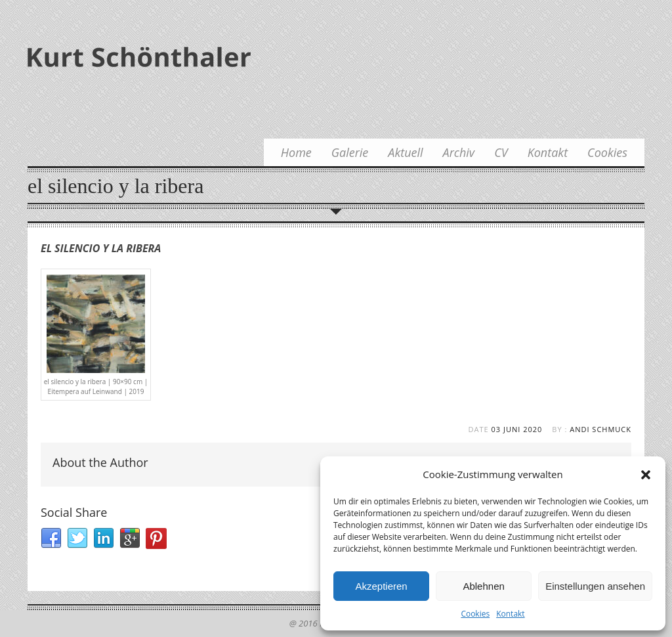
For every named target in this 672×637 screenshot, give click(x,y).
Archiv (459, 152)
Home (296, 152)
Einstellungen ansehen (595, 586)
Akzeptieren (381, 586)
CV (501, 152)
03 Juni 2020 (517, 429)
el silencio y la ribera (101, 248)
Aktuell (405, 152)
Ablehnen (483, 586)
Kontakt (510, 614)
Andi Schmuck (600, 429)
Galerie (350, 152)
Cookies (475, 614)
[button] (646, 475)
